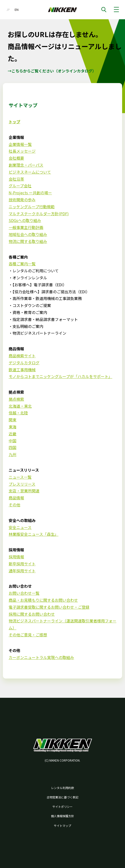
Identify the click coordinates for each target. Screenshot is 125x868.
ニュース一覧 (20, 477)
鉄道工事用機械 (22, 370)
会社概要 (16, 158)
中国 (12, 441)
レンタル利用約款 (62, 788)
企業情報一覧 (20, 144)
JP (8, 10)
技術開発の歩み (22, 200)
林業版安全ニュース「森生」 (34, 534)
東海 (12, 427)
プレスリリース (22, 484)
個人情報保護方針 (62, 816)
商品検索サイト (22, 356)
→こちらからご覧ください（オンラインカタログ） (52, 71)
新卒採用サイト (22, 564)
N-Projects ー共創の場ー (30, 193)
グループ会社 (20, 186)
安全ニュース (20, 527)
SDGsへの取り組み (25, 220)
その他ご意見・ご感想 (28, 635)
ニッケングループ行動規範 (32, 207)
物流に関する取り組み (28, 241)
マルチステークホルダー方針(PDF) (39, 214)
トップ (14, 122)
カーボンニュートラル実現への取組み (41, 657)
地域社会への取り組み (28, 234)
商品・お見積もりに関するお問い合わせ (43, 600)
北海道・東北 (20, 406)
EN (17, 10)
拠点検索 (16, 399)
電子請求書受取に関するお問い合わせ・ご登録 (49, 607)
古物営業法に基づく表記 (62, 797)
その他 (14, 505)
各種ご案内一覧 (22, 264)
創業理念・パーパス (26, 165)
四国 (12, 447)
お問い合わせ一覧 (24, 593)
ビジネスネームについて (30, 172)
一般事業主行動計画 (26, 227)
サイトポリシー (62, 806)
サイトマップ (62, 826)
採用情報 (16, 557)
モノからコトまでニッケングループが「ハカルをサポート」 (60, 376)
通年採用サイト (22, 571)
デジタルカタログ (24, 363)
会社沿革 (16, 179)
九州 (12, 454)
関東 (12, 420)
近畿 (12, 434)
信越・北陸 (18, 413)
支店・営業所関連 (24, 491)
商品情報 (16, 498)
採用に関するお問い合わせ (32, 614)
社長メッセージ (22, 151)
